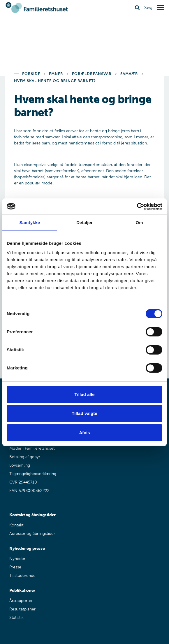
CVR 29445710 (23, 482)
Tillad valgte (85, 413)
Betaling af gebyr (25, 457)
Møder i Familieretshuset (32, 448)
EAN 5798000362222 (29, 491)
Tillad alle (84, 394)
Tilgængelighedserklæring (33, 474)
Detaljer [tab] (85, 222)
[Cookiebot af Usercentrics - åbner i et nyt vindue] (137, 207)
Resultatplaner (22, 609)
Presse (15, 567)
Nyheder (17, 559)
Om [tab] (139, 222)
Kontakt (16, 525)
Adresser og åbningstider (32, 534)
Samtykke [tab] (30, 222)
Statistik (16, 618)
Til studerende (22, 576)
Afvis (84, 433)
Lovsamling (20, 465)
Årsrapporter (21, 601)
